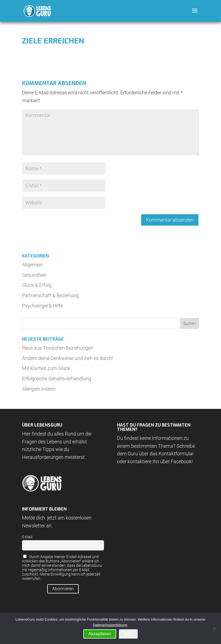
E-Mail (27, 537)
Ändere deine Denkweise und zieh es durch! (67, 358)
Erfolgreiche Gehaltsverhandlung (57, 379)
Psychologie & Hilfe (42, 306)
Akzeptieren (100, 634)
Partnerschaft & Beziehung (50, 295)
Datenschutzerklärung (110, 625)
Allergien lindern (39, 389)
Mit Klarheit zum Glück (46, 368)
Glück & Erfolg (37, 285)
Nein (128, 634)
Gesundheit (34, 275)
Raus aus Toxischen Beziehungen (58, 348)
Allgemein (32, 265)
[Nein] (214, 628)
